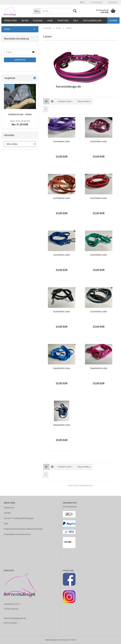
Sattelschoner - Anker (20, 114)
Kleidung (38, 21)
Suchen (113, 21)
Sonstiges (63, 21)
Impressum (9, 508)
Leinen (7, 29)
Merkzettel (112, 2)
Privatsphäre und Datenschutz (17, 534)
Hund (50, 21)
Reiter (25, 21)
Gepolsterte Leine (62, 368)
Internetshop (51, 640)
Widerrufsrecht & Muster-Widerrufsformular (23, 529)
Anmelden (20, 60)
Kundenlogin (96, 2)
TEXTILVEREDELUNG (92, 21)
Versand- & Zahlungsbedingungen (19, 518)
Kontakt (7, 513)
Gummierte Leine (62, 141)
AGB (6, 524)
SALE (76, 21)
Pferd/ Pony (10, 21)
